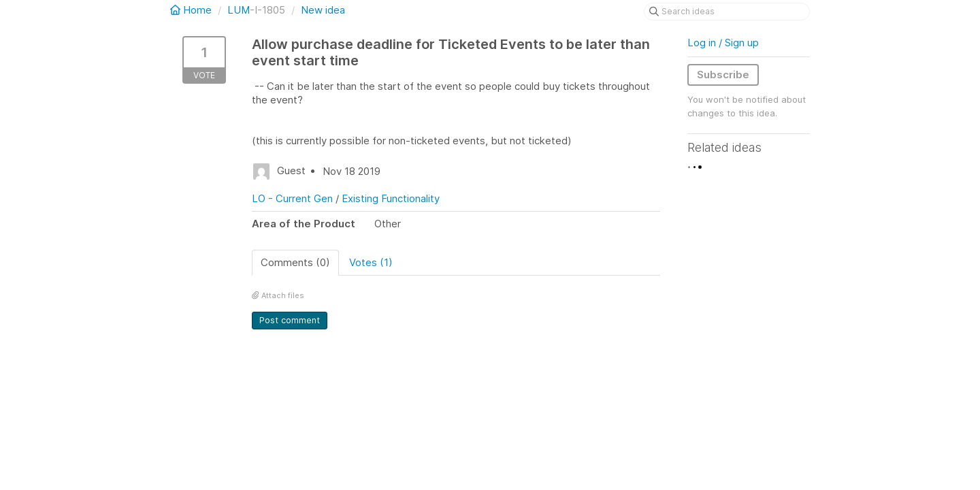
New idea (323, 10)
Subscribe (723, 75)
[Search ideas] (727, 12)
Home (192, 10)
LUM (239, 10)
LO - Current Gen (292, 198)
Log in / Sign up (723, 43)
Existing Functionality (391, 198)
